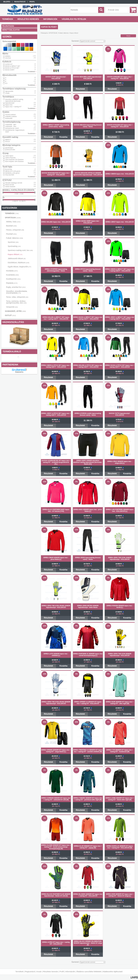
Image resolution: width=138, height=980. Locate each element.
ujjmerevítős (9, 91)
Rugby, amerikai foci (16, 287)
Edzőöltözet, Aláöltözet (18, 263)
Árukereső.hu (19, 372)
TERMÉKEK (12, 213)
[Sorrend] (92, 41)
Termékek (19, 972)
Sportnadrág (14, 246)
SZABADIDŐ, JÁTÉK (15, 311)
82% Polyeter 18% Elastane (14, 161)
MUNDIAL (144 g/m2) (12, 173)
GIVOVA (8, 58)
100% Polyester (10, 158)
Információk (70, 972)
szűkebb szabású (11, 116)
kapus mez (9, 105)
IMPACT (8, 140)
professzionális (10, 150)
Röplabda (12, 283)
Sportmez (13, 242)
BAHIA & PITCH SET (12, 68)
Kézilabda (12, 271)
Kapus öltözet (15, 254)
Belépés (7, 2)
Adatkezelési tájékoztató (113, 972)
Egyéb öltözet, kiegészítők (19, 267)
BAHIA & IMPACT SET (13, 66)
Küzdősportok (13, 279)
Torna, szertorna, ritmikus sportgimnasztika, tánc (16, 302)
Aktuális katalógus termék (14, 183)
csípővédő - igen (11, 125)
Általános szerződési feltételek (89, 972)
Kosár (39, 972)
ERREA (8, 56)
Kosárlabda (12, 275)
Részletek (48, 89)
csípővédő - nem (11, 126)
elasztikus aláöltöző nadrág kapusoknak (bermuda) (14, 100)
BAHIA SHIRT (10, 70)
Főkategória (44, 33)
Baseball (11, 226)
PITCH (8, 142)
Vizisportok (12, 307)
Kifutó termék (10, 185)
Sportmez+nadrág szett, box (20, 250)
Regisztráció (30, 972)
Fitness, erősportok (15, 230)
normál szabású (11, 115)
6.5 (6, 83)
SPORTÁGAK (13, 218)
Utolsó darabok (10, 187)
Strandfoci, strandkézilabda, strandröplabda (17, 292)
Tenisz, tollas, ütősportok (17, 297)
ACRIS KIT (9, 64)
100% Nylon (9, 156)
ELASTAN (9, 169)
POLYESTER (10, 175)
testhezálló (9, 118)
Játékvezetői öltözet (17, 258)
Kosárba (63, 137)
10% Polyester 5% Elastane (14, 160)
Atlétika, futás (13, 222)
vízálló (7, 93)
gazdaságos (9, 148)
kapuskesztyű (10, 103)
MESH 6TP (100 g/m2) (13, 171)
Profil (62, 972)
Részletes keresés (51, 972)
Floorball (11, 234)
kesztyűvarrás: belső (12, 128)
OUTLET (10, 315)
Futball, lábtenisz (14, 238)
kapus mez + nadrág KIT (13, 107)
